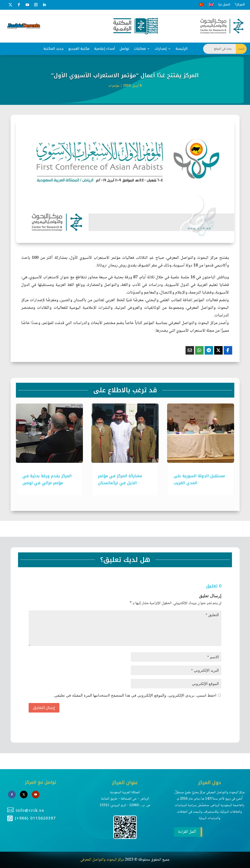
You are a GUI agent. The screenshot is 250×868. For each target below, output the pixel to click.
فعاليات (140, 49)
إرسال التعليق (44, 708)
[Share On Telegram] (209, 350)
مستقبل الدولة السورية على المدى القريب (199, 479)
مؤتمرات (114, 86)
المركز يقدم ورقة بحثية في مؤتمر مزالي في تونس (47, 479)
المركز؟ (240, 5)
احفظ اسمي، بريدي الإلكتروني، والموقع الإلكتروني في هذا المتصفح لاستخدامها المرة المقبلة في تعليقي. (135, 695)
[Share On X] (218, 350)
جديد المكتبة (54, 49)
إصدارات (161, 49)
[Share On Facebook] (228, 350)
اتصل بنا (224, 5)
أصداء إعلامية (105, 49)
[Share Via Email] (190, 350)
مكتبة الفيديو (79, 49)
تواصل (124, 49)
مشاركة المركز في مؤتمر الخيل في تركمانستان (120, 479)
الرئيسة (182, 49)
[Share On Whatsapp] (199, 350)
